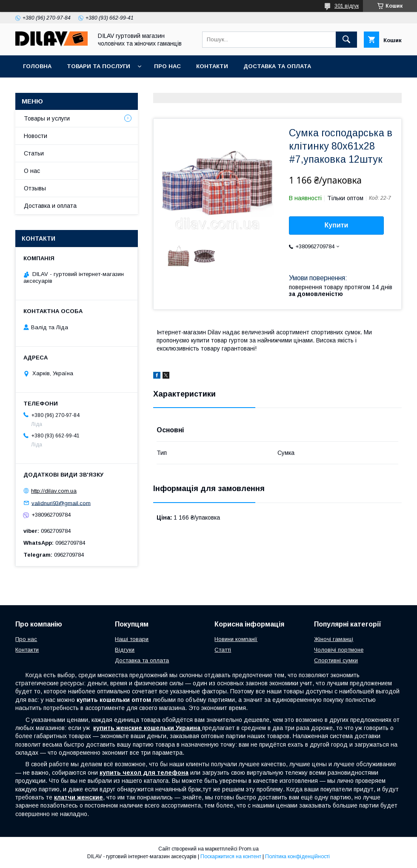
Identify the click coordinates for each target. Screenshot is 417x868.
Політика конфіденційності (297, 857)
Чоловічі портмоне (339, 650)
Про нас (167, 66)
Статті (223, 650)
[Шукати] (346, 40)
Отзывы (35, 188)
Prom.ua (249, 849)
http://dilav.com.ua (54, 491)
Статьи (34, 153)
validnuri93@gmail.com (61, 503)
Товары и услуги (47, 118)
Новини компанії (236, 639)
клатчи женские (79, 797)
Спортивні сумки (336, 660)
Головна (37, 66)
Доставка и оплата (50, 206)
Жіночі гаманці (334, 639)
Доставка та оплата (277, 66)
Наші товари (132, 639)
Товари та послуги (99, 66)
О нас (32, 171)
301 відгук (347, 6)
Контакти (212, 66)
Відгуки (125, 650)
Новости (36, 136)
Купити (337, 225)
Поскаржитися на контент (231, 857)
